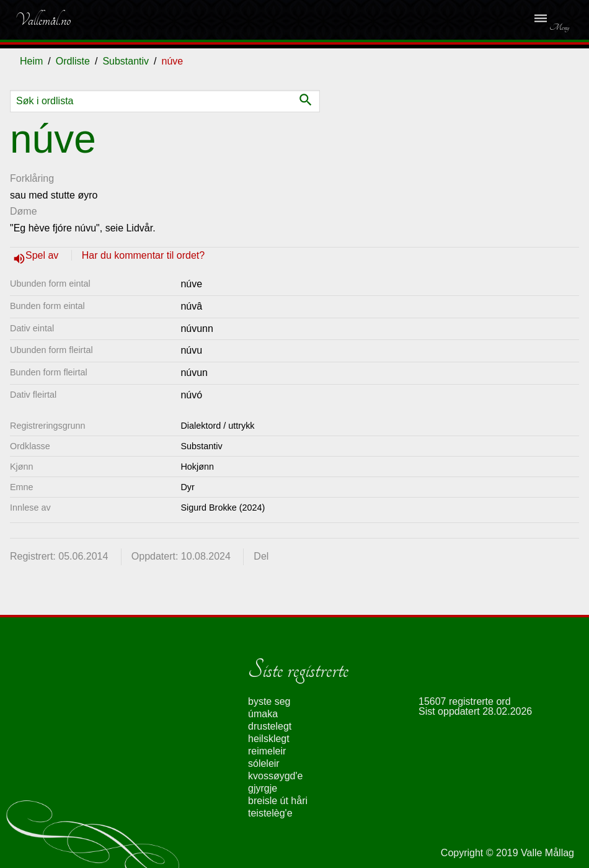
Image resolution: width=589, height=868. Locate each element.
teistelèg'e (270, 813)
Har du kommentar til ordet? (143, 255)
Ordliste (73, 61)
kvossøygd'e (275, 776)
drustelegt (270, 726)
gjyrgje (263, 788)
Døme (24, 211)
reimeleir (267, 751)
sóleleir (264, 763)
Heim (31, 61)
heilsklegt (269, 739)
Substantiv (126, 61)
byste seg (269, 701)
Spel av (43, 255)
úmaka (263, 714)
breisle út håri (278, 801)
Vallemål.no (43, 20)
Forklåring (32, 178)
